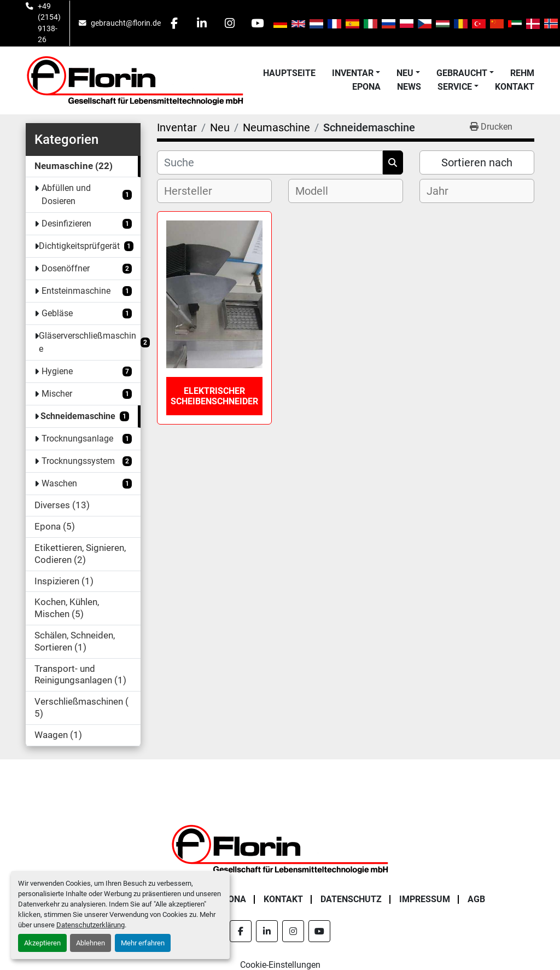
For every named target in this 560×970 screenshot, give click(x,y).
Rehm (522, 73)
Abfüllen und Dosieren (66, 194)
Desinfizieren (66, 223)
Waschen (59, 483)
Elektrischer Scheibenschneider (214, 396)
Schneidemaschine (78, 416)
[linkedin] (202, 23)
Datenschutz (351, 899)
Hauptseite (289, 73)
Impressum (425, 899)
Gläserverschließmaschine (87, 342)
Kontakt (515, 87)
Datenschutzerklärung (91, 925)
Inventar (353, 73)
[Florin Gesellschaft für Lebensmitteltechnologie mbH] (280, 848)
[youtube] (258, 23)
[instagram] (230, 23)
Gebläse (57, 313)
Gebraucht (462, 73)
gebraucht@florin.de (126, 23)
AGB (476, 899)
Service (455, 87)
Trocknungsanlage (77, 438)
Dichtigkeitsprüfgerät (79, 246)
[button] (356, 73)
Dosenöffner (66, 268)
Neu (405, 73)
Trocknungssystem (78, 461)
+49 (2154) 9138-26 (49, 23)
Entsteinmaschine (76, 291)
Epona (366, 87)
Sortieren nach (477, 162)
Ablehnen (91, 943)
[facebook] (174, 23)
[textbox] (197, 191)
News (409, 87)
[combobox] (214, 191)
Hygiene (57, 371)
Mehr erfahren (143, 943)
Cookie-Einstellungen (280, 965)
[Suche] (270, 162)
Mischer (57, 394)
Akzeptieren (42, 943)
